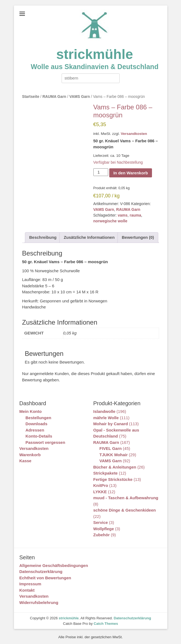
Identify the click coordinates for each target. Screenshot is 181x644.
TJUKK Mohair (114, 455)
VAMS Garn (80, 97)
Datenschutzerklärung (41, 571)
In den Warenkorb (131, 173)
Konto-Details (39, 436)
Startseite (31, 97)
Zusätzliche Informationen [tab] (89, 237)
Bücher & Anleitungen (115, 467)
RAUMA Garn (54, 97)
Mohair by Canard (111, 424)
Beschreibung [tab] (43, 237)
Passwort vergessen (45, 442)
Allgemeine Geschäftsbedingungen (54, 565)
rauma (136, 215)
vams (123, 215)
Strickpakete (106, 473)
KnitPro (101, 485)
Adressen (35, 430)
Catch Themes (106, 624)
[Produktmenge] (101, 172)
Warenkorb (30, 455)
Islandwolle (104, 411)
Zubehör (102, 535)
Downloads (36, 424)
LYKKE (100, 492)
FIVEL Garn (110, 448)
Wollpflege (104, 529)
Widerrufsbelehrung (39, 602)
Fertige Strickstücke (113, 479)
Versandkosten (134, 134)
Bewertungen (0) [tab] (138, 237)
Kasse (25, 461)
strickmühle (95, 54)
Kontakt (27, 590)
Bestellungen (38, 418)
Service (101, 522)
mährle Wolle (106, 418)
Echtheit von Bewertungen (45, 578)
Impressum (30, 584)
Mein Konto (31, 411)
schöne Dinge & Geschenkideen (125, 510)
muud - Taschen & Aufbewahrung (126, 498)
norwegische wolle (110, 221)
